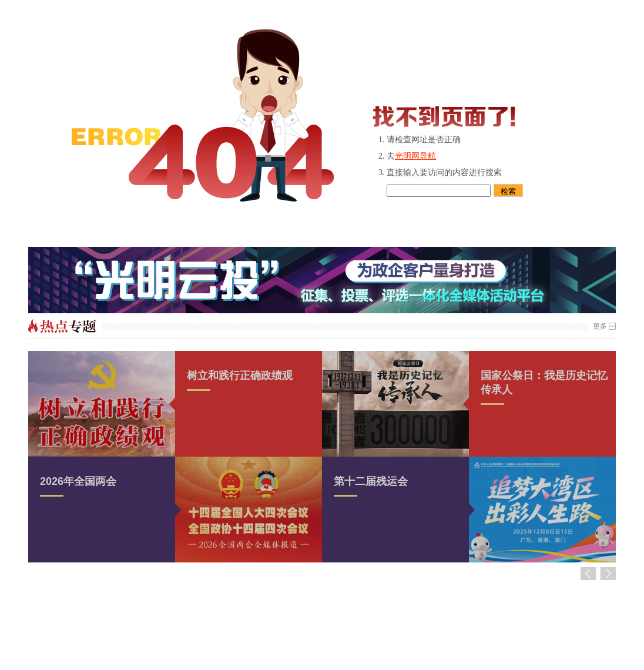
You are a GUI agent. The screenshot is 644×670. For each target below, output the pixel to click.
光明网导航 (415, 156)
